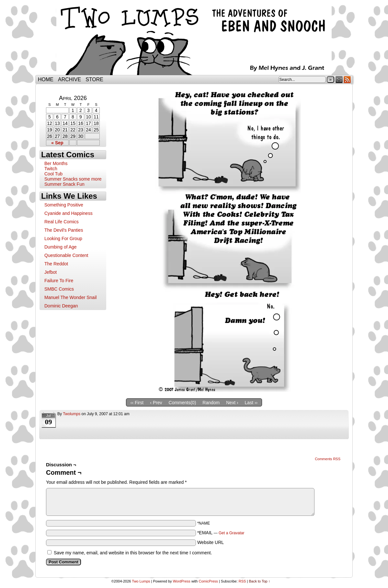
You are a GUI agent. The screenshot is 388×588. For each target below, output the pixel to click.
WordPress (182, 581)
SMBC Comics (59, 289)
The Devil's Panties (64, 230)
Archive (69, 79)
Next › (232, 403)
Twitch (51, 169)
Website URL (211, 542)
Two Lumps (194, 39)
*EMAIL (221, 533)
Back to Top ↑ (259, 581)
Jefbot (51, 272)
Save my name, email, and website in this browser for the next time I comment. (133, 553)
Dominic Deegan (61, 306)
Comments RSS (328, 459)
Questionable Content (66, 255)
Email (339, 79)
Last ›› (251, 403)
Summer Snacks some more (73, 179)
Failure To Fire (59, 281)
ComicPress (208, 581)
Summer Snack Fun (64, 184)
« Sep (57, 143)
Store (94, 79)
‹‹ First (137, 403)
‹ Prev (156, 403)
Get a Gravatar (231, 533)
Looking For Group (63, 239)
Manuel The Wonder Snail (70, 297)
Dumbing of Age (61, 247)
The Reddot (56, 264)
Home (46, 79)
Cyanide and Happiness (68, 213)
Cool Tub (53, 174)
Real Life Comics (62, 222)
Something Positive (64, 205)
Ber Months (56, 163)
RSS (347, 79)
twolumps (72, 414)
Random (211, 403)
